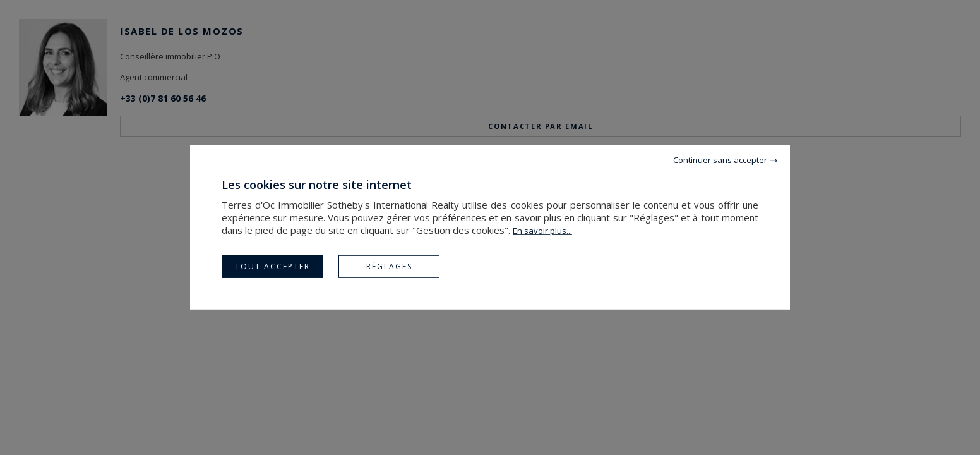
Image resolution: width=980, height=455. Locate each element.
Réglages (389, 266)
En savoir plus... (542, 231)
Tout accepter (272, 266)
